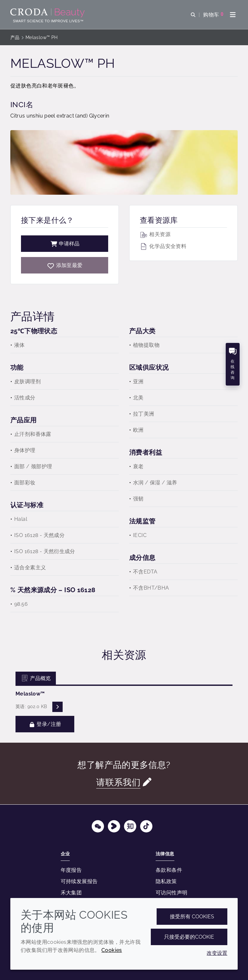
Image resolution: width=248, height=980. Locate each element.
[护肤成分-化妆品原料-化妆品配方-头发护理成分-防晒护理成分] (48, 13)
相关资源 (155, 234)
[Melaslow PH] (65, 265)
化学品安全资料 (163, 246)
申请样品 (65, 244)
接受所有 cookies (192, 917)
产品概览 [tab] (36, 678)
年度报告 (71, 870)
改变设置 (217, 953)
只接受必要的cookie (189, 937)
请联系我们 (118, 782)
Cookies (112, 950)
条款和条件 (169, 870)
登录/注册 (45, 724)
